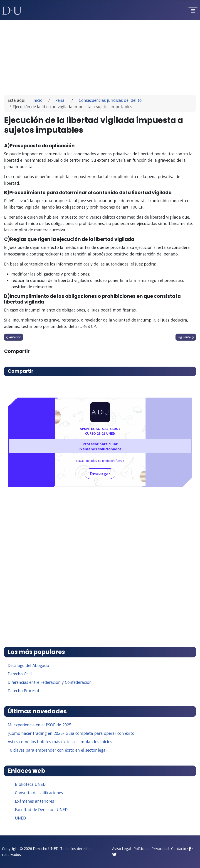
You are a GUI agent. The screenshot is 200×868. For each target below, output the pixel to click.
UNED (20, 818)
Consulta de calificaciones (39, 793)
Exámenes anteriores (35, 801)
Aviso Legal (122, 849)
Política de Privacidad (151, 849)
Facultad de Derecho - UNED (41, 809)
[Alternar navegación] (193, 11)
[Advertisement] (100, 56)
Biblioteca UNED (30, 784)
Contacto (179, 849)
